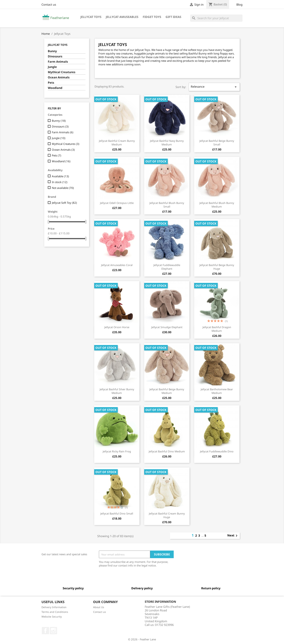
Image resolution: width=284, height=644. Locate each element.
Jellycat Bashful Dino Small (117, 513)
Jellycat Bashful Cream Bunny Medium (117, 143)
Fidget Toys (152, 17)
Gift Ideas (173, 17)
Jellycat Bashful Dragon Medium (217, 329)
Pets (51, 83)
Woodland (55, 88)
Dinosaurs (55, 56)
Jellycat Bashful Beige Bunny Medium (167, 391)
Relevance (214, 87)
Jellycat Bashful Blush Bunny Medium (217, 205)
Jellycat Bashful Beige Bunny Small (217, 143)
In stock (60, 182)
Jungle (52, 67)
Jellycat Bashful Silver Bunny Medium (117, 391)
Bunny (52, 51)
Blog (239, 5)
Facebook (45, 631)
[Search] (216, 18)
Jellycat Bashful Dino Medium (167, 451)
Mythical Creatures (62, 72)
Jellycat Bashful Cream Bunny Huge (167, 515)
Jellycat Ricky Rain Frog (117, 451)
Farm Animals (58, 62)
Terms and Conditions (55, 612)
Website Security (52, 617)
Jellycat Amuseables (122, 17)
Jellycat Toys (91, 17)
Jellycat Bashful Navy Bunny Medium (167, 143)
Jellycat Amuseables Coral (117, 265)
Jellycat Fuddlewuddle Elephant (167, 267)
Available (60, 176)
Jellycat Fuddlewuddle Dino (217, 451)
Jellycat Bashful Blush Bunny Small (167, 205)
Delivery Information (54, 607)
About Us (99, 607)
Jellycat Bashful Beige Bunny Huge (217, 267)
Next (233, 536)
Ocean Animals (59, 77)
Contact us (49, 5)
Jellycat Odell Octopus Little (117, 203)
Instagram (53, 631)
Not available (63, 188)
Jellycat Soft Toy (64, 203)
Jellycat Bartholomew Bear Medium (217, 391)
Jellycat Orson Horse (117, 327)
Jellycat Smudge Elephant (167, 327)
